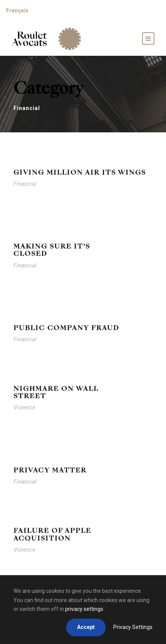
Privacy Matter (50, 470)
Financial (25, 184)
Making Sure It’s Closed (52, 250)
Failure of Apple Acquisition (52, 534)
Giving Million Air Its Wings (80, 173)
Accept (86, 627)
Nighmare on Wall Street (56, 392)
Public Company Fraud (66, 328)
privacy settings (84, 609)
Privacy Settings (133, 627)
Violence (24, 407)
